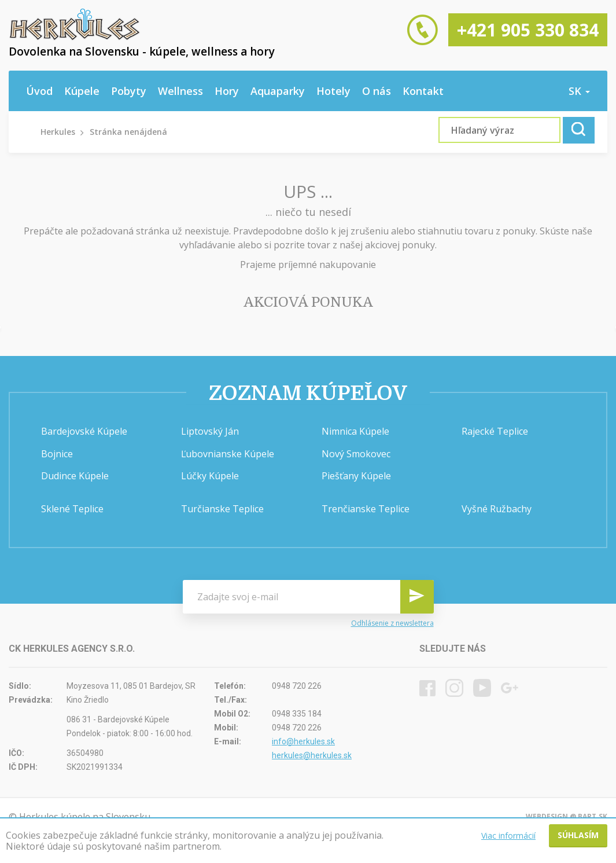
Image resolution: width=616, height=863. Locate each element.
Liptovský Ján (210, 431)
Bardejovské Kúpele (84, 431)
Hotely (333, 91)
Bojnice (57, 454)
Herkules (58, 132)
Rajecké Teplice (495, 431)
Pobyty (129, 91)
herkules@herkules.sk (312, 755)
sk (579, 91)
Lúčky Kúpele (210, 476)
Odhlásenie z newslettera (392, 623)
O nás (377, 91)
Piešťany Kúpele (356, 476)
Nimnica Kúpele (355, 431)
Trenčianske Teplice (366, 509)
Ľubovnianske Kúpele (228, 454)
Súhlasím (578, 835)
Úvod (39, 91)
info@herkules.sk (303, 741)
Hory (227, 91)
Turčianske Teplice (222, 509)
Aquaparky (278, 91)
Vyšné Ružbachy (497, 509)
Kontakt (423, 91)
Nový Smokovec (356, 454)
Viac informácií (508, 836)
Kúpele (82, 91)
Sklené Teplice (72, 509)
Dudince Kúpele (75, 476)
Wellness (180, 91)
